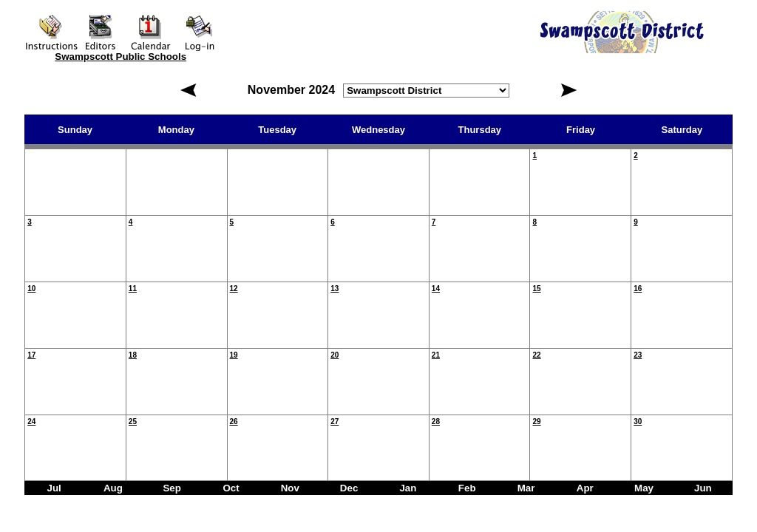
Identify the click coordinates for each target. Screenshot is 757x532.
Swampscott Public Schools (120, 57)
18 (133, 355)
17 (31, 355)
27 (335, 422)
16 (638, 289)
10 (31, 289)
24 (31, 422)
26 (234, 422)
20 (335, 355)
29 (536, 422)
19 (234, 355)
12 (234, 289)
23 (638, 355)
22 (536, 355)
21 (436, 355)
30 (638, 422)
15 (536, 289)
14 (436, 289)
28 (436, 422)
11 (133, 289)
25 (133, 422)
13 (335, 289)
